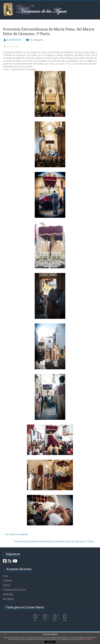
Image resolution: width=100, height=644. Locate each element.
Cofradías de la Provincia (14, 590)
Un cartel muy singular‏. (16, 534)
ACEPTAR (50, 642)
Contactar (8, 581)
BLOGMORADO (14, 40)
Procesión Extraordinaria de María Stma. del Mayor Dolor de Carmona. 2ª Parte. (55, 541)
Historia (7, 585)
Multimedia (8, 594)
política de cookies (85, 639)
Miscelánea (8, 599)
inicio (5, 576)
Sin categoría (36, 40)
